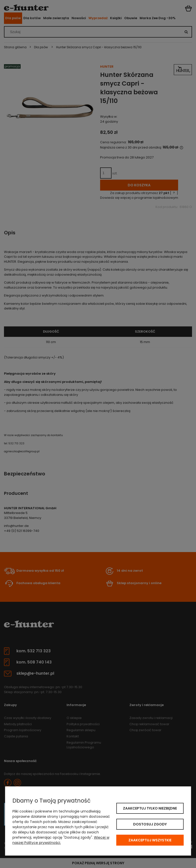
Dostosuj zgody (150, 824)
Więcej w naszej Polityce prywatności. (61, 840)
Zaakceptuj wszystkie (150, 840)
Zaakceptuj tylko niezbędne (150, 808)
